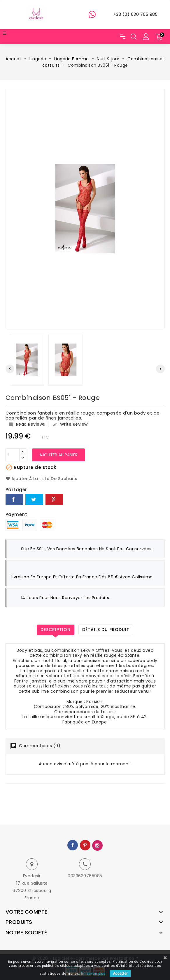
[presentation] (10, 369)
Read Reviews (27, 424)
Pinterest (54, 499)
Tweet (34, 499)
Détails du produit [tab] (106, 630)
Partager (14, 499)
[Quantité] (13, 455)
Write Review (70, 424)
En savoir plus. (94, 974)
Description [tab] (56, 630)
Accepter (120, 974)
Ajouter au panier (58, 455)
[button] (146, 37)
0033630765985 (85, 876)
